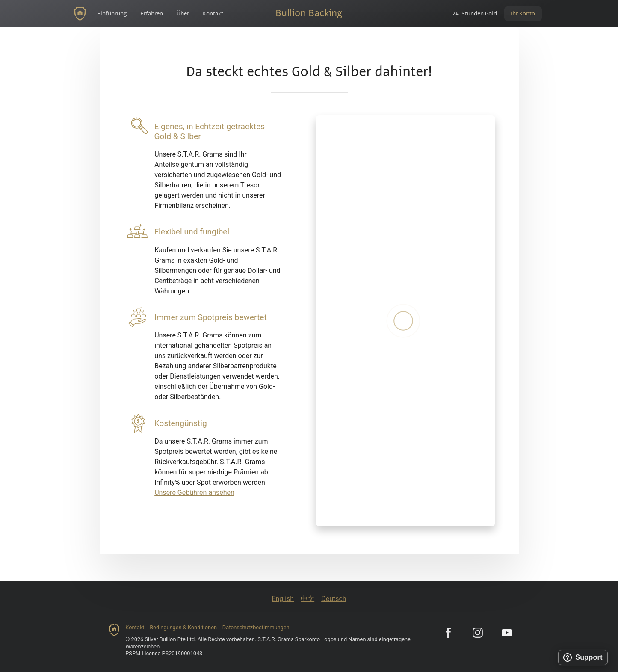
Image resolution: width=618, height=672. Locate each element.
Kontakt (135, 627)
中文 (308, 599)
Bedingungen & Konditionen (183, 627)
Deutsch (334, 599)
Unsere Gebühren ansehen (194, 493)
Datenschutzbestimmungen (256, 627)
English (283, 599)
